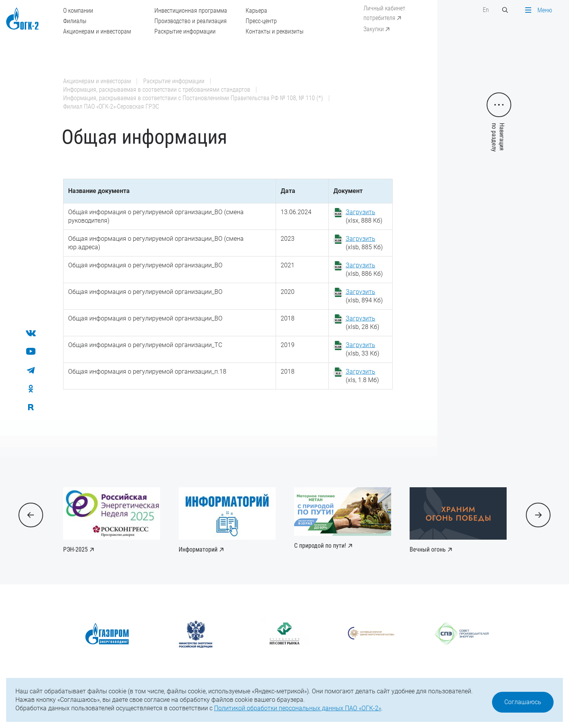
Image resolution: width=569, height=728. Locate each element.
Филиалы (75, 21)
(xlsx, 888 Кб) (364, 216)
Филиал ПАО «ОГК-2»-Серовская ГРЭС (111, 107)
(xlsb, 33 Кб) (362, 349)
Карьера (256, 11)
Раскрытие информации (185, 31)
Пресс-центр (261, 21)
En (486, 10)
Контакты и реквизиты (274, 31)
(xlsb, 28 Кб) (362, 323)
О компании (78, 11)
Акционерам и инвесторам (97, 31)
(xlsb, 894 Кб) (364, 296)
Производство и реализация (191, 21)
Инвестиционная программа (191, 11)
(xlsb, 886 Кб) (364, 269)
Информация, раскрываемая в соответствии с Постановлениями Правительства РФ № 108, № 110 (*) (193, 98)
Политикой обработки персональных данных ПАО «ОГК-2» (298, 708)
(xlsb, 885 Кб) (364, 243)
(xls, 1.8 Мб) (362, 376)
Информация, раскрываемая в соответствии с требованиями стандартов (157, 90)
